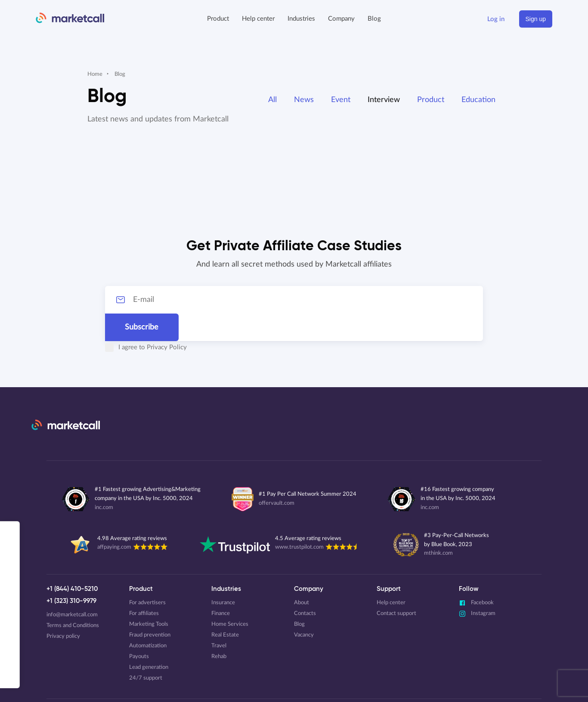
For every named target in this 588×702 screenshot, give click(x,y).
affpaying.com (114, 520)
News (304, 100)
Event (341, 100)
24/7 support (146, 651)
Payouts (139, 629)
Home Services (230, 597)
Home (95, 74)
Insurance (223, 575)
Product (431, 100)
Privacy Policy (151, 320)
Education (478, 100)
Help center (258, 19)
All (272, 100)
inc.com (104, 480)
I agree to (130, 320)
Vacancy (304, 607)
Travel (219, 618)
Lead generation (149, 640)
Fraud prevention (150, 607)
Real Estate (225, 607)
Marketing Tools (149, 597)
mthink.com (438, 526)
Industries (301, 19)
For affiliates (144, 586)
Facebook (476, 575)
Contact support (396, 586)
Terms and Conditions (73, 598)
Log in (496, 19)
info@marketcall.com (72, 587)
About (302, 575)
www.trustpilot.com (299, 520)
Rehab (219, 629)
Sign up (536, 19)
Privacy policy (63, 609)
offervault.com (277, 476)
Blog (374, 19)
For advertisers (147, 575)
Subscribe (466, 300)
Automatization (148, 618)
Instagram (477, 586)
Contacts (305, 586)
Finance (221, 586)
